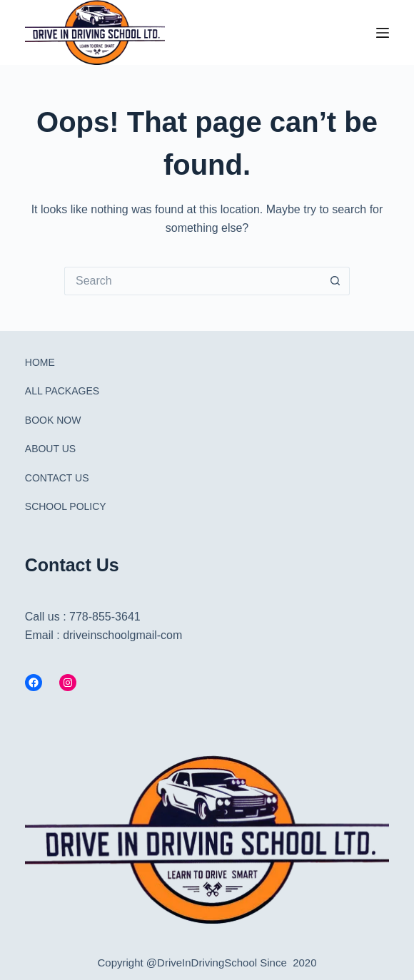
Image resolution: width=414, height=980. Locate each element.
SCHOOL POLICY (66, 506)
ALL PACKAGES (62, 391)
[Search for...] (193, 281)
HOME (40, 362)
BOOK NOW (53, 420)
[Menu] (383, 33)
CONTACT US (57, 478)
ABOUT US (50, 449)
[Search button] (335, 281)
